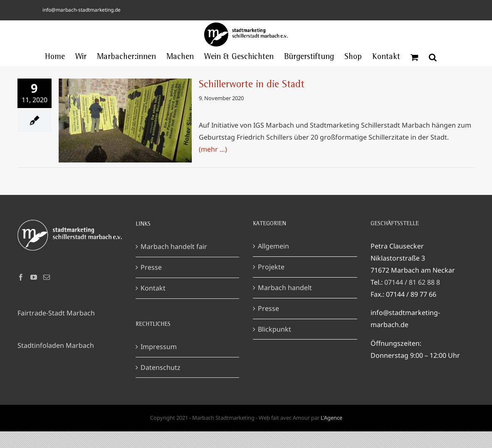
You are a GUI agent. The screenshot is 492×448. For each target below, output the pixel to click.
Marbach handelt (285, 288)
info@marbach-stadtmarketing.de (82, 10)
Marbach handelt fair (174, 246)
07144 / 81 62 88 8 (412, 282)
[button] (433, 57)
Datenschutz (161, 367)
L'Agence (331, 418)
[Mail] (47, 277)
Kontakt (153, 288)
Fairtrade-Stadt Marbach (56, 313)
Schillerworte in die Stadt (252, 85)
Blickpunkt (274, 329)
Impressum (159, 347)
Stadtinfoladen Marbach (56, 345)
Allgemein (273, 246)
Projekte (271, 267)
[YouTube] (34, 277)
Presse (151, 267)
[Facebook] (21, 277)
